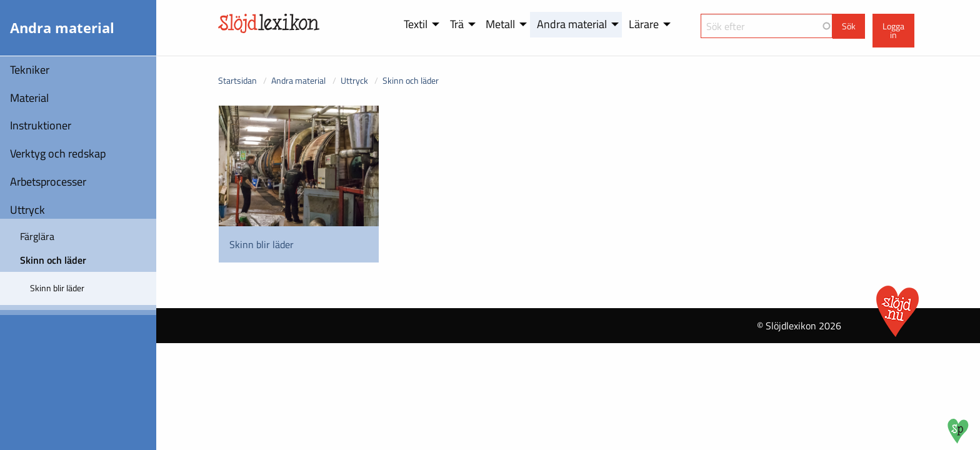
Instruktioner (41, 125)
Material (29, 98)
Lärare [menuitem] (644, 24)
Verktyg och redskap (58, 153)
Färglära (37, 236)
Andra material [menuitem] (572, 24)
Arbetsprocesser (48, 182)
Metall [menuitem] (500, 24)
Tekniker (30, 70)
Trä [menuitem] (457, 24)
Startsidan (237, 80)
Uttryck (27, 210)
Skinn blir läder (57, 288)
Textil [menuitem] (416, 24)
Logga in (893, 31)
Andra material (298, 80)
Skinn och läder (53, 260)
